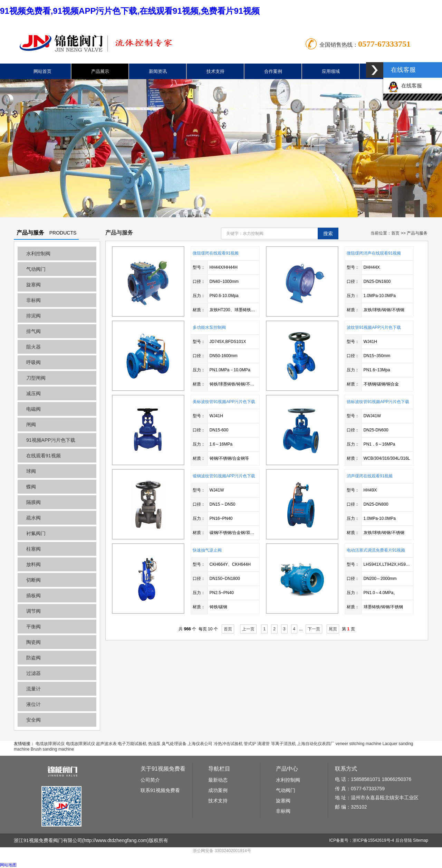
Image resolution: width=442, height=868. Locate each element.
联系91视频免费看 (160, 790)
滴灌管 (263, 744)
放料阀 (33, 564)
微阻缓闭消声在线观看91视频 (374, 253)
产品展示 (100, 71)
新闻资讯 (158, 71)
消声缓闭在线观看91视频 (370, 476)
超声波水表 (106, 744)
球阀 (31, 471)
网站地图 (8, 865)
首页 (395, 233)
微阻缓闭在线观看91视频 (216, 253)
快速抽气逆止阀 (207, 550)
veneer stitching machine (358, 744)
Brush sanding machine (52, 749)
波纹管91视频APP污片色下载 (374, 327)
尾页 (333, 629)
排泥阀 (33, 316)
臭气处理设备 (174, 744)
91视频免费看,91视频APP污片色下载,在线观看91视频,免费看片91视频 (130, 11)
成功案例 (218, 790)
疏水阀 (33, 518)
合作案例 (273, 71)
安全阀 (33, 720)
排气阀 (33, 331)
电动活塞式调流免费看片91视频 (376, 550)
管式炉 (250, 744)
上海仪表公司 (200, 744)
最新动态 (218, 780)
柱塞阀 (33, 549)
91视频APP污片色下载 (51, 440)
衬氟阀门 (36, 533)
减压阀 (33, 393)
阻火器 (33, 347)
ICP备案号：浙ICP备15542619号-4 (362, 840)
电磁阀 (33, 409)
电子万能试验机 (132, 744)
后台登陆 (404, 840)
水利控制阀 (38, 254)
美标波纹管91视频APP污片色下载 (224, 402)
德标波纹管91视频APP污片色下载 (378, 402)
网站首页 (42, 71)
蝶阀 (31, 487)
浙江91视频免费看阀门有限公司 (48, 840)
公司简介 (150, 780)
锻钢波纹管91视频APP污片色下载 (224, 476)
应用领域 (331, 71)
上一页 (248, 629)
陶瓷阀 (33, 642)
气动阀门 (36, 269)
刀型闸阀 (36, 378)
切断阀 (33, 580)
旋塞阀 (33, 285)
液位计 (33, 704)
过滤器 (33, 673)
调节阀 (33, 611)
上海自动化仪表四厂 (316, 744)
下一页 (314, 629)
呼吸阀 (33, 362)
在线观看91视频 (44, 456)
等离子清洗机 (284, 744)
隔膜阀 (33, 502)
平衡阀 (33, 627)
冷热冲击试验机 (228, 744)
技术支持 (215, 71)
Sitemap (421, 840)
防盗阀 (33, 658)
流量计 (33, 689)
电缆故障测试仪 (50, 744)
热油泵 (154, 744)
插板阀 (33, 595)
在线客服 (405, 85)
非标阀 (33, 300)
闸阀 (31, 425)
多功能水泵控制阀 (209, 327)
